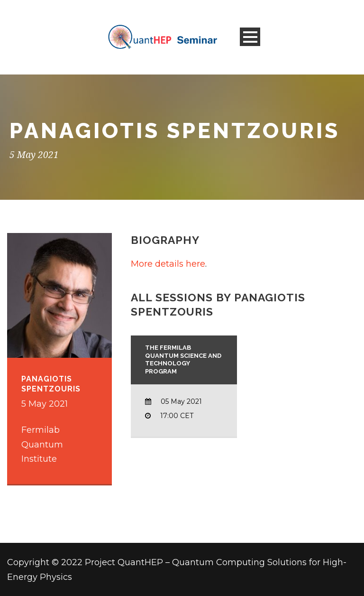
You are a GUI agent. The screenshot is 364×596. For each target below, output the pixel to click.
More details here (168, 264)
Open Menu (250, 37)
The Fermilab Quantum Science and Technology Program (183, 360)
